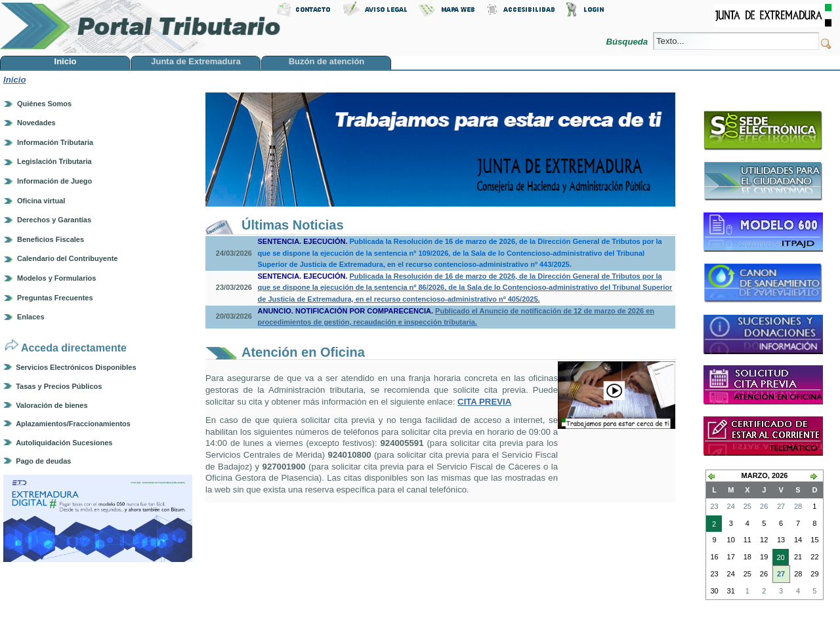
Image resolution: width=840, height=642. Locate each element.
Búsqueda (628, 42)
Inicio (14, 80)
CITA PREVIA (484, 402)
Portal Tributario (140, 27)
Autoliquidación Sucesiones (64, 443)
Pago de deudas (43, 461)
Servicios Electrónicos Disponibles (76, 367)
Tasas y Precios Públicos (59, 386)
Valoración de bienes (52, 405)
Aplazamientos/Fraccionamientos (73, 424)
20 (779, 559)
